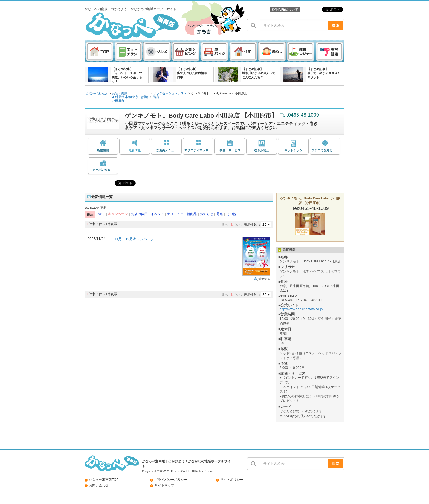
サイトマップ (164, 485)
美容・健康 (120, 93)
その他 (231, 214)
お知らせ (207, 214)
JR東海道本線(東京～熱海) (130, 97)
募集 (220, 214)
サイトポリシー (232, 480)
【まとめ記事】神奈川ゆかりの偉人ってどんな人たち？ (259, 73)
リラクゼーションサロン (170, 93)
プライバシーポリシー (171, 480)
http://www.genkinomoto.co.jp (301, 309)
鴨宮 (156, 97)
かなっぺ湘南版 (97, 93)
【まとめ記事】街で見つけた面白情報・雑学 (194, 73)
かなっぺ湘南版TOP (104, 480)
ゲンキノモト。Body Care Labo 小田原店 (219, 93)
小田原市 (118, 101)
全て (102, 214)
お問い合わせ (99, 485)
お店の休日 (139, 214)
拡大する (264, 279)
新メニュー (175, 214)
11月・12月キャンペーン (134, 239)
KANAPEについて (285, 10)
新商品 (192, 214)
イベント (157, 214)
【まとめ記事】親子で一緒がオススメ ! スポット (323, 73)
